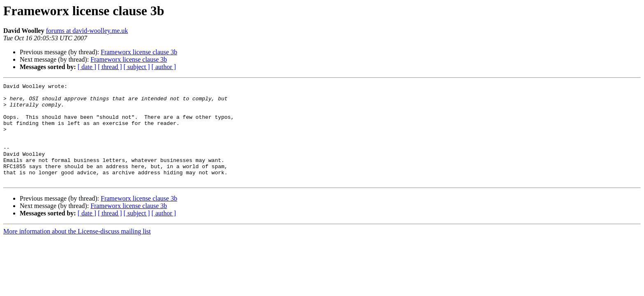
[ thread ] (110, 67)
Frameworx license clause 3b (139, 52)
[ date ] (87, 67)
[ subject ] (137, 67)
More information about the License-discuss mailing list (77, 251)
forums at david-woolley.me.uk (87, 31)
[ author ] (164, 67)
